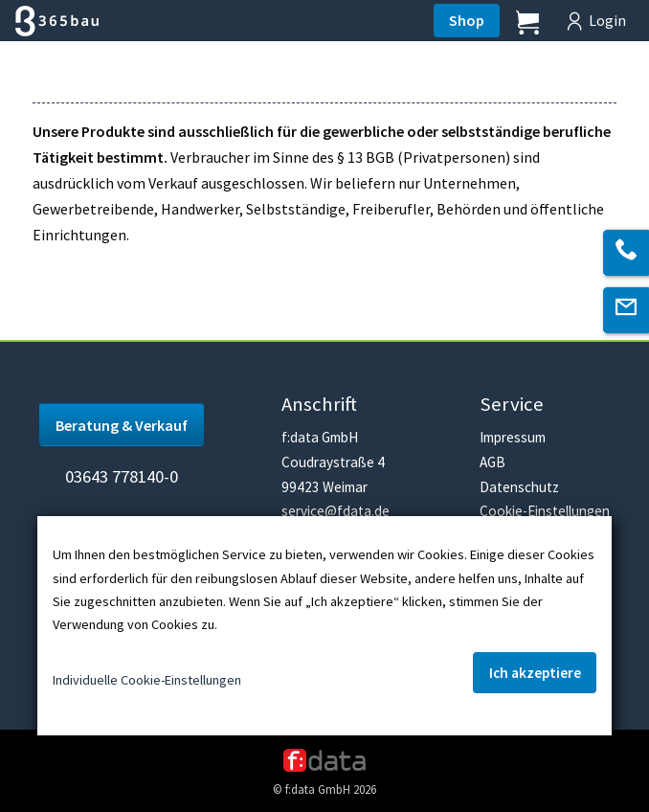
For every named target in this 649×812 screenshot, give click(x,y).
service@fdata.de (336, 511)
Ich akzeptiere (535, 673)
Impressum (513, 437)
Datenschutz (519, 487)
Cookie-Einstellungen (545, 511)
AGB (492, 462)
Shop (467, 20)
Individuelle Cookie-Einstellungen (147, 680)
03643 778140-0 (122, 476)
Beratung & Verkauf (122, 425)
